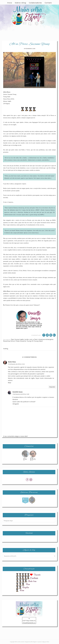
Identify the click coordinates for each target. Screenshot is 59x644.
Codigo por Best (45, 642)
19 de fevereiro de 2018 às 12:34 (16, 364)
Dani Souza (15, 339)
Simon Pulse (15, 341)
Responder (52, 387)
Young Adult (38, 341)
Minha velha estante (19, 642)
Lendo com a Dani (31, 339)
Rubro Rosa (12, 362)
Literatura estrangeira (46, 339)
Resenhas (7, 341)
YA (33, 341)
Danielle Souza (18, 392)
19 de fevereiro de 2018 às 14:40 (21, 394)
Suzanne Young (26, 341)
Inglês (22, 339)
